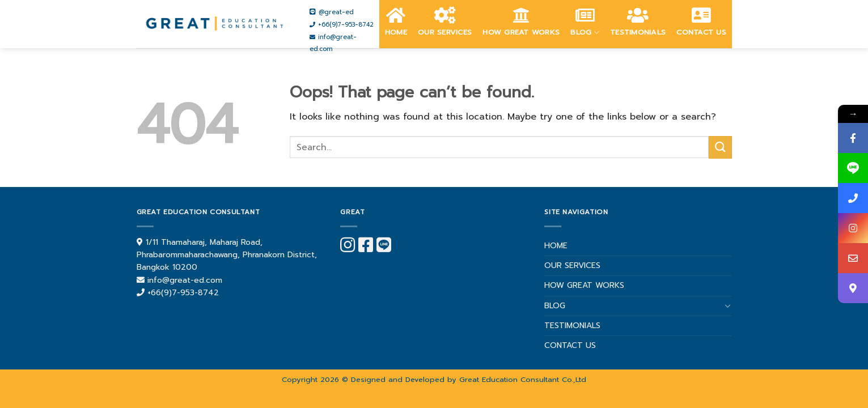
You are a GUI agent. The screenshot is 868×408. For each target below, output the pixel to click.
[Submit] (720, 147)
